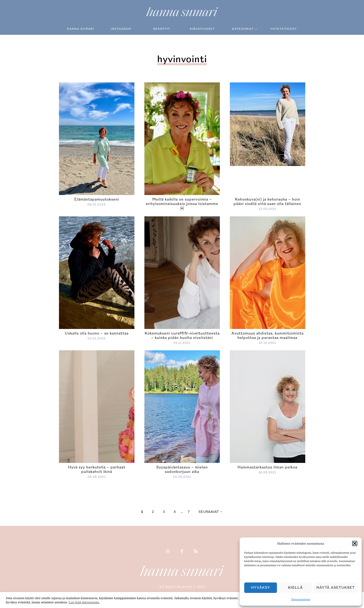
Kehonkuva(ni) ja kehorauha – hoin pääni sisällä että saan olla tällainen (267, 202)
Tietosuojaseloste (301, 599)
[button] (355, 543)
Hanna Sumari (81, 29)
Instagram (121, 29)
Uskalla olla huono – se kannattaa (97, 333)
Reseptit (162, 29)
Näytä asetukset (336, 588)
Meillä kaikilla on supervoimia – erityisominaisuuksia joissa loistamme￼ (182, 204)
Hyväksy (261, 588)
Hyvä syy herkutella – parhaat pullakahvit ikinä (97, 470)
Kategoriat (243, 29)
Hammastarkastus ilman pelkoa (267, 467)
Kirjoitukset (202, 29)
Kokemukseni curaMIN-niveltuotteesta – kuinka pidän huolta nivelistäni (182, 336)
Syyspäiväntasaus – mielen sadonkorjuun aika (182, 470)
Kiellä (295, 588)
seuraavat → (211, 512)
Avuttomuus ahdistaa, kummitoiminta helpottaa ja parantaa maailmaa (268, 336)
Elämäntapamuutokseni (97, 199)
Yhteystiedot (284, 29)
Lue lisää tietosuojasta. (84, 602)
